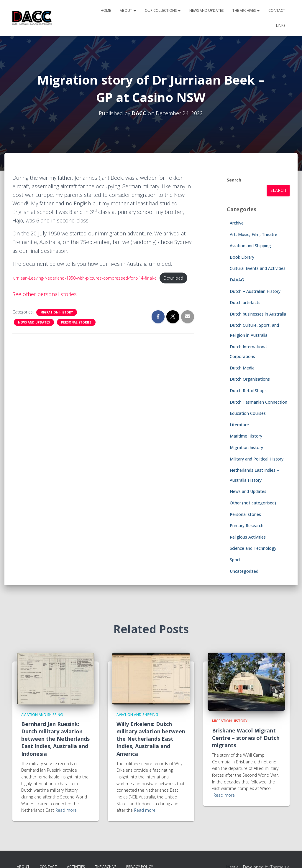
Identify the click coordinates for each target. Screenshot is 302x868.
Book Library (242, 257)
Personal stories (76, 322)
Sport (235, 560)
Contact (277, 10)
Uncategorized (244, 571)
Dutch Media (242, 368)
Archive (237, 223)
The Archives (246, 10)
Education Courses (248, 413)
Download (175, 278)
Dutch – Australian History (255, 291)
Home (106, 10)
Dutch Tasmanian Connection (258, 402)
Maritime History (246, 436)
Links (281, 25)
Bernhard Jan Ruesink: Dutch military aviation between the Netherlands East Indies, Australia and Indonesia (55, 739)
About (128, 10)
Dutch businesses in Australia (258, 314)
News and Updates (206, 10)
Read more (66, 810)
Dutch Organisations (250, 379)
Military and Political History (257, 459)
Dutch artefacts (245, 302)
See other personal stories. (45, 294)
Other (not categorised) (253, 503)
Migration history (57, 312)
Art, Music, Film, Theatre (253, 234)
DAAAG (237, 280)
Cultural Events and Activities (258, 268)
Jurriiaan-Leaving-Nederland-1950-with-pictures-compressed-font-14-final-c (85, 278)
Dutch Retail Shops (248, 391)
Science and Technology (253, 548)
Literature (239, 425)
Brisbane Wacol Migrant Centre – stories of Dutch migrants (246, 738)
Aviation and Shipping (250, 246)
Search (234, 180)
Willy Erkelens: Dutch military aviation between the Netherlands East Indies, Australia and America (151, 739)
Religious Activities (248, 537)
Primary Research (247, 525)
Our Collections (163, 10)
